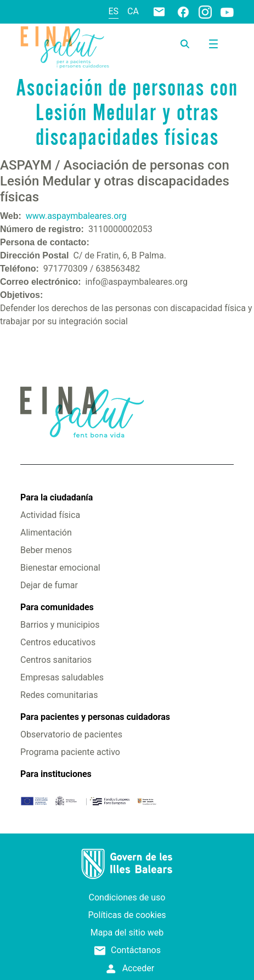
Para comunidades (57, 607)
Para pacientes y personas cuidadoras (95, 717)
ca (133, 11)
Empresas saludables (62, 677)
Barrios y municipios (60, 625)
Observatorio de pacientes (71, 734)
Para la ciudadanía (57, 497)
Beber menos (46, 550)
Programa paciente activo (70, 752)
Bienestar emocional (60, 568)
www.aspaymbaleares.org (76, 216)
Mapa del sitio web (127, 933)
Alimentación (46, 533)
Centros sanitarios (56, 660)
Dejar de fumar (49, 585)
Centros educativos (58, 642)
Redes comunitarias (59, 695)
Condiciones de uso (127, 897)
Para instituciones (56, 774)
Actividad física (50, 515)
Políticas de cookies (127, 915)
